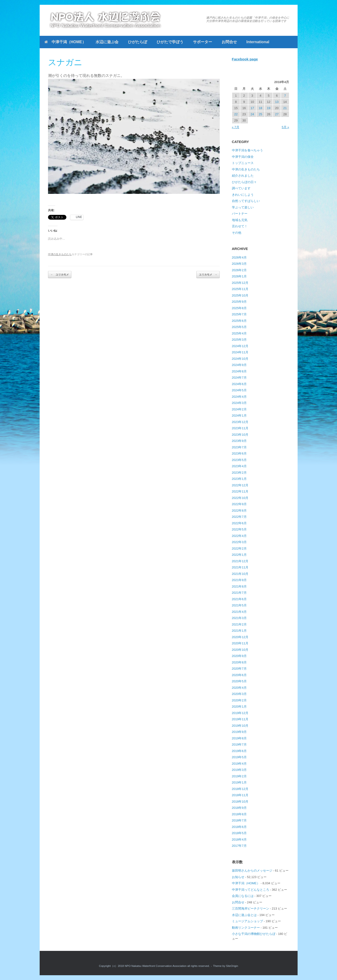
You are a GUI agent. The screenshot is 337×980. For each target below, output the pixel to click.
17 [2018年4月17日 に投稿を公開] (252, 108)
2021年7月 (239, 593)
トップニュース (243, 163)
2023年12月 (240, 422)
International (258, 42)
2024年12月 (240, 346)
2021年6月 (239, 599)
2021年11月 (240, 567)
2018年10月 (240, 802)
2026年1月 (239, 276)
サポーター (203, 42)
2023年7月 (239, 447)
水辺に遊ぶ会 (107, 42)
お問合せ (229, 42)
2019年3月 (239, 770)
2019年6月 (239, 751)
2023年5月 (239, 460)
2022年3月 (239, 542)
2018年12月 (240, 789)
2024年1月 (239, 416)
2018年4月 (239, 840)
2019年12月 (240, 713)
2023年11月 (240, 428)
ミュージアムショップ (247, 921)
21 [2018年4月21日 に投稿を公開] (285, 108)
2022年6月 (239, 523)
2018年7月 (239, 820)
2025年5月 (239, 327)
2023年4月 (239, 466)
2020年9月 (239, 656)
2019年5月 (239, 757)
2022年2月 (239, 548)
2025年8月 (239, 308)
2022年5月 (239, 529)
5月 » (285, 127)
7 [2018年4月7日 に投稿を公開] (285, 96)
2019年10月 (240, 726)
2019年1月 (239, 782)
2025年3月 (239, 340)
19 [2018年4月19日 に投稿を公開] (269, 108)
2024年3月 (239, 403)
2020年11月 (240, 643)
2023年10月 (240, 435)
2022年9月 (239, 504)
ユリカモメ (60, 275)
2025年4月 (239, 333)
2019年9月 (239, 732)
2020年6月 (239, 675)
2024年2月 (239, 409)
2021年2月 (239, 624)
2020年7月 (239, 669)
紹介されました (243, 176)
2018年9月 (239, 808)
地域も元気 (240, 220)
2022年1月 (239, 555)
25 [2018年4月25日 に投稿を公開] (260, 114)
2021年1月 (239, 631)
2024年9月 (239, 365)
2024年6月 (239, 384)
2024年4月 (239, 397)
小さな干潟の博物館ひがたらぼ (254, 934)
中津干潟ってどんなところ (251, 890)
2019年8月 (239, 738)
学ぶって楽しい (243, 207)
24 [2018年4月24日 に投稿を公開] (252, 114)
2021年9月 (239, 580)
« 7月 (236, 127)
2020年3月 (239, 694)
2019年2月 (239, 776)
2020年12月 (240, 637)
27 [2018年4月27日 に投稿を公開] (277, 114)
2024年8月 (239, 371)
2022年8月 (239, 511)
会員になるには (243, 896)
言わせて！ (240, 226)
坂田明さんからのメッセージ (252, 871)
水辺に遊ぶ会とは (244, 915)
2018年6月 (239, 827)
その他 (237, 233)
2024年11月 (240, 352)
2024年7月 (239, 378)
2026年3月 (239, 264)
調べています (241, 188)
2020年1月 (239, 707)
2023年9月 (239, 441)
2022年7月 (239, 517)
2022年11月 (240, 491)
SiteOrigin (232, 966)
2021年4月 (239, 612)
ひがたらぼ (138, 42)
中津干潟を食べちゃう (247, 150)
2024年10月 (240, 359)
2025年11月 (240, 289)
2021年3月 (239, 618)
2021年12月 (240, 561)
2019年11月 (240, 719)
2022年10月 (240, 498)
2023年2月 (239, 473)
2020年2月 (239, 700)
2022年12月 (240, 485)
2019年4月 (239, 764)
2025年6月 (239, 321)
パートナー (240, 214)
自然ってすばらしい (246, 201)
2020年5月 (239, 681)
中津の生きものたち (60, 254)
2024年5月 (239, 390)
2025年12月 (240, 283)
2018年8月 (239, 814)
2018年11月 (240, 795)
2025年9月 (239, 302)
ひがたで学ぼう (170, 42)
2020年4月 (239, 688)
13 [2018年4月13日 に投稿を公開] (277, 102)
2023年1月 (239, 479)
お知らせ (238, 877)
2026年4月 (239, 257)
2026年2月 (239, 270)
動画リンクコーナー (246, 928)
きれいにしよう (243, 195)
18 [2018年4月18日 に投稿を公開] (260, 108)
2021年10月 (240, 574)
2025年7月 (239, 314)
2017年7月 (239, 846)
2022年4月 (239, 536)
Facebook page (245, 59)
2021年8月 (239, 586)
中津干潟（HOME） (65, 42)
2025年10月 (240, 295)
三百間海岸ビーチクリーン (251, 908)
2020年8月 (239, 662)
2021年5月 (239, 605)
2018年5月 (239, 833)
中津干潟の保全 (243, 157)
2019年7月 (239, 744)
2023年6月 (239, 453)
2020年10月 (240, 650)
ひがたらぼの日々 (244, 182)
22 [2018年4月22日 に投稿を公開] (236, 114)
